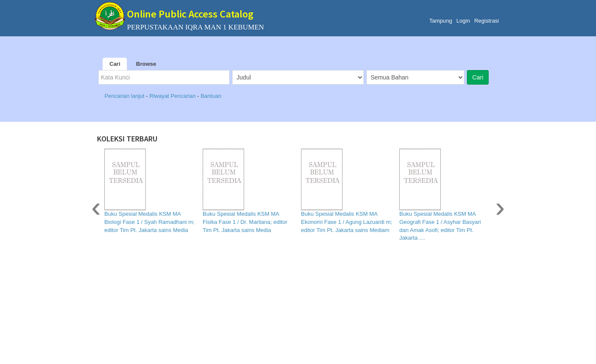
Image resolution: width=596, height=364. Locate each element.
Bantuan (211, 96)
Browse (146, 64)
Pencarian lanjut (125, 96)
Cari (115, 64)
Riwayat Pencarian (173, 96)
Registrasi (487, 21)
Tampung (441, 21)
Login (463, 21)
